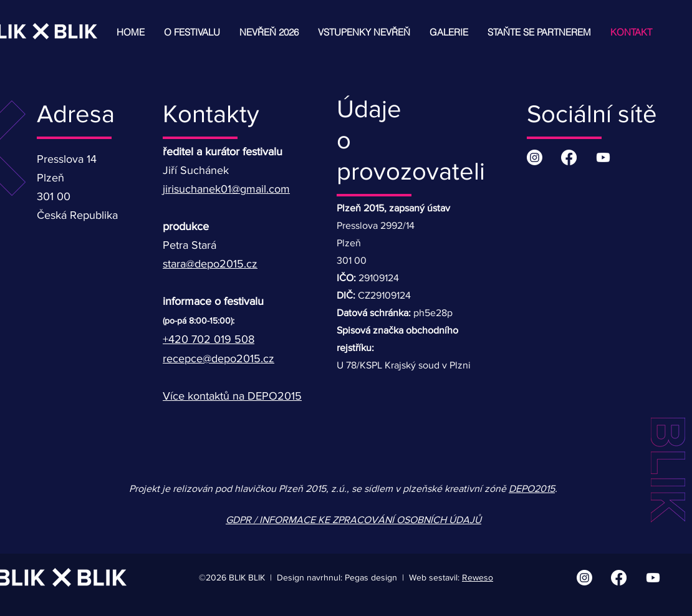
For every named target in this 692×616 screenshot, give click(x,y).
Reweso (478, 577)
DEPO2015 (532, 488)
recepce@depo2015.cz (219, 359)
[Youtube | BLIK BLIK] (603, 157)
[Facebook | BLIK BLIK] (569, 157)
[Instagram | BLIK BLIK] (535, 157)
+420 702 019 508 (209, 339)
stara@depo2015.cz (210, 264)
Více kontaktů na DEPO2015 (232, 396)
